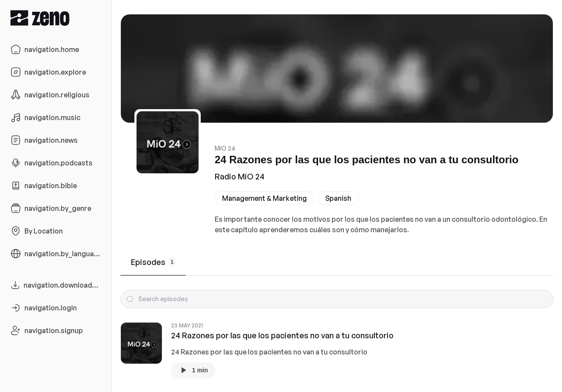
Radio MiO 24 (240, 176)
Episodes (153, 262)
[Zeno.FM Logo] (56, 18)
